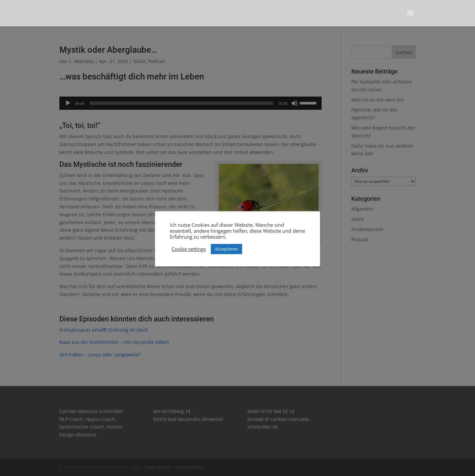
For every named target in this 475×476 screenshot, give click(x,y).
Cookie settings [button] (189, 249)
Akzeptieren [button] (226, 249)
